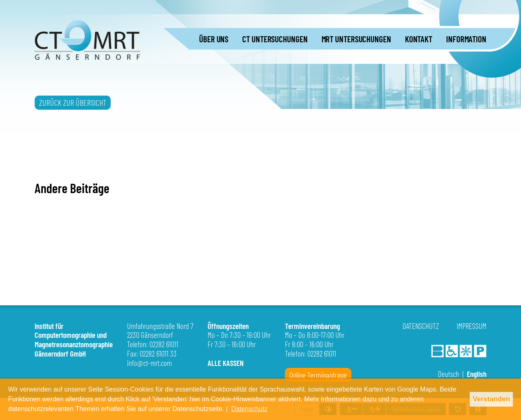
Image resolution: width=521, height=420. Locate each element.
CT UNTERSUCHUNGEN (275, 39)
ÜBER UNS (214, 39)
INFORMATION (466, 39)
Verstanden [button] (491, 399)
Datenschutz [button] (249, 409)
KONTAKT (419, 39)
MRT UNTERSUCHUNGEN (356, 39)
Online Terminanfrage (318, 375)
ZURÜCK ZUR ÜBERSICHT (73, 102)
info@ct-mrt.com (149, 363)
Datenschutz (421, 326)
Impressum (472, 326)
